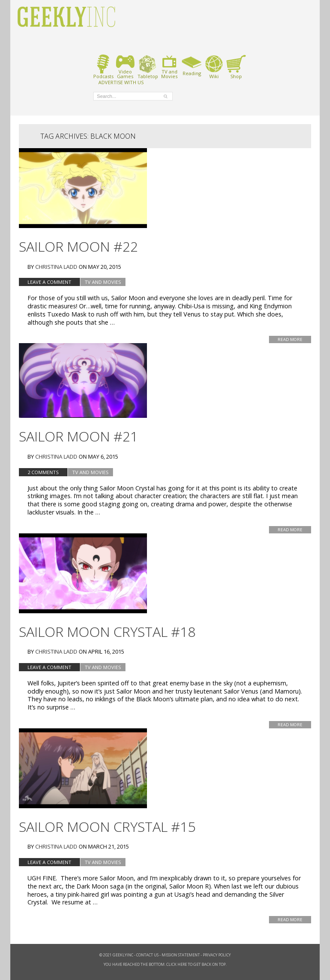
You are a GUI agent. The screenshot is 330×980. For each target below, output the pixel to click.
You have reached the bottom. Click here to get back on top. (165, 964)
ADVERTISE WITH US (121, 82)
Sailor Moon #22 (78, 246)
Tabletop (148, 67)
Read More (290, 339)
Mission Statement (181, 955)
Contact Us (147, 955)
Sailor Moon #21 (78, 436)
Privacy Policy (217, 955)
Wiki (214, 67)
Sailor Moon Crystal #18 (107, 632)
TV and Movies (103, 282)
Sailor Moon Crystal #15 (107, 826)
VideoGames (125, 67)
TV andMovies (169, 67)
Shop (236, 67)
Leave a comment (49, 282)
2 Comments (43, 472)
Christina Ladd (56, 267)
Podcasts (103, 67)
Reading (192, 65)
